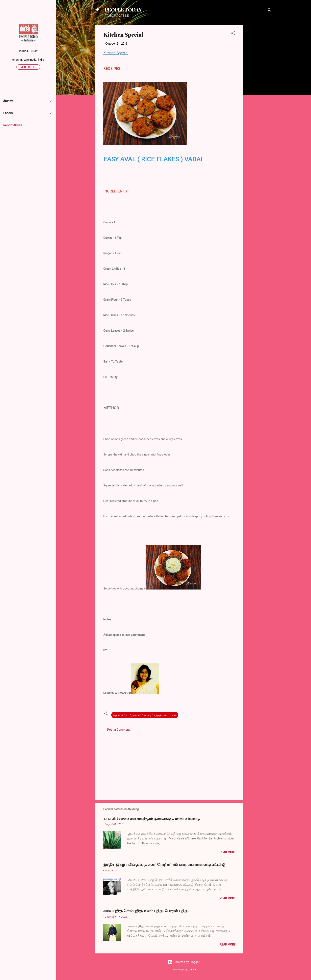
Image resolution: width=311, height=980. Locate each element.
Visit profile (28, 67)
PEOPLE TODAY (123, 10)
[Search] (270, 11)
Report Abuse (13, 125)
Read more (228, 852)
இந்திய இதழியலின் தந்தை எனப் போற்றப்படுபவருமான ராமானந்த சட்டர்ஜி (164, 864)
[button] (233, 34)
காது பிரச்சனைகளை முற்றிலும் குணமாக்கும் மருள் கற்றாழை (152, 818)
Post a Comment (119, 730)
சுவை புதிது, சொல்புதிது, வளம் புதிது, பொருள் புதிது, (146, 911)
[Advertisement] (259, 84)
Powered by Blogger (184, 962)
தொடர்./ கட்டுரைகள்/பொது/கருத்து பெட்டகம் (145, 715)
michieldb (192, 970)
